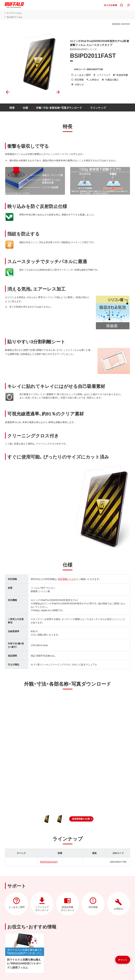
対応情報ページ (66, 579)
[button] (81, 819)
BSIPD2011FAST (49, 862)
